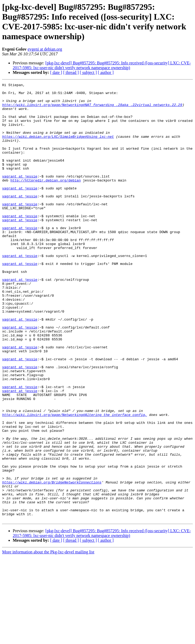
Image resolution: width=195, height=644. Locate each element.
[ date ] (56, 72)
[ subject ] (88, 72)
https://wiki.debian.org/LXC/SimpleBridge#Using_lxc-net (58, 148)
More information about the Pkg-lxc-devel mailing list (48, 639)
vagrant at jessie (20, 195)
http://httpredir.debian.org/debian (45, 200)
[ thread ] (71, 72)
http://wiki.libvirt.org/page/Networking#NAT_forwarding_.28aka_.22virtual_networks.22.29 (92, 109)
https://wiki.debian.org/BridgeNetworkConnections (52, 562)
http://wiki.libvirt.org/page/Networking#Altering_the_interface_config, (75, 481)
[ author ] (106, 72)
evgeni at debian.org (45, 49)
